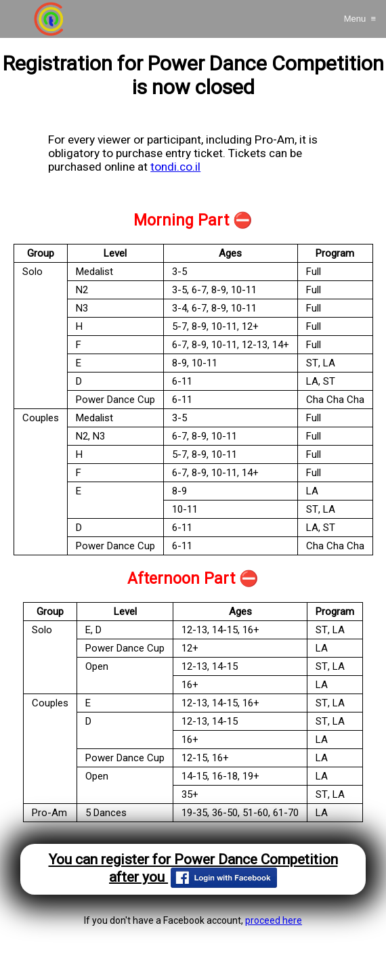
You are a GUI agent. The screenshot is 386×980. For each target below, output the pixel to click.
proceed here (274, 920)
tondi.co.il (175, 167)
